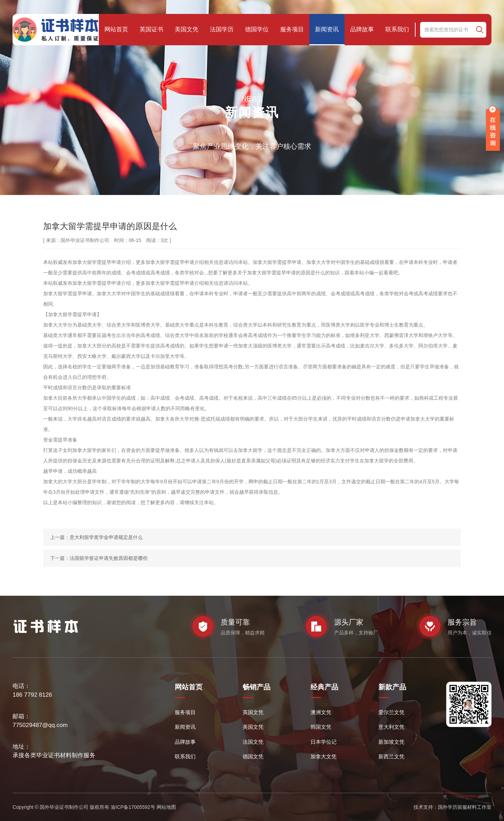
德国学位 (257, 29)
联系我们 (397, 29)
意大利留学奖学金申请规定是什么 (106, 537)
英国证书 (151, 29)
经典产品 (324, 687)
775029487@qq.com (40, 725)
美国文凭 (187, 29)
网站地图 (166, 807)
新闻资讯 (327, 29)
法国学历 (222, 29)
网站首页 (116, 29)
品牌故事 (362, 29)
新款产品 (392, 687)
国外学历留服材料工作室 (465, 807)
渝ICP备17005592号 (133, 807)
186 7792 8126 (32, 695)
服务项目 (292, 29)
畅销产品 (257, 687)
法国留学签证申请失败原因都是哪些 (109, 558)
